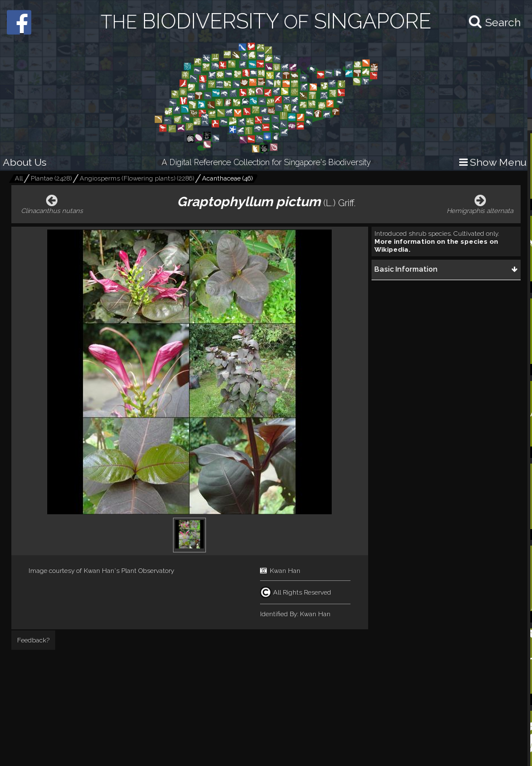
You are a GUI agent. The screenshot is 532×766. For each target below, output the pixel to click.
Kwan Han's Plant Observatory (129, 571)
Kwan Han (285, 571)
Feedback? (33, 640)
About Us (25, 162)
